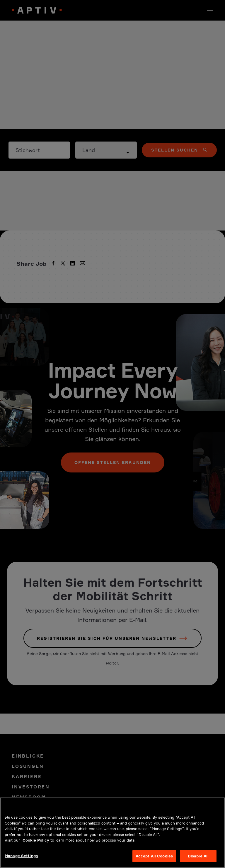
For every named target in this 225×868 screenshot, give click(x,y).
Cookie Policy (36, 845)
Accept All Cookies (154, 860)
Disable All (198, 860)
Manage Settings (21, 860)
